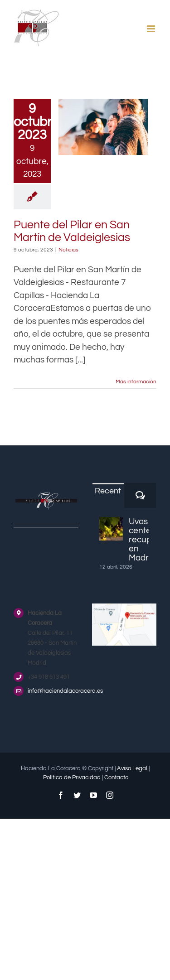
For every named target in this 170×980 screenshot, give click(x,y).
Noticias (68, 250)
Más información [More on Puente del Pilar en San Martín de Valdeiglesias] (136, 382)
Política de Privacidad (72, 777)
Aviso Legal (132, 768)
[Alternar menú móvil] (152, 29)
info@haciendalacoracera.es (53, 691)
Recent (108, 491)
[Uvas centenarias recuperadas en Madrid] (111, 529)
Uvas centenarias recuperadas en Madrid (139, 540)
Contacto (116, 777)
